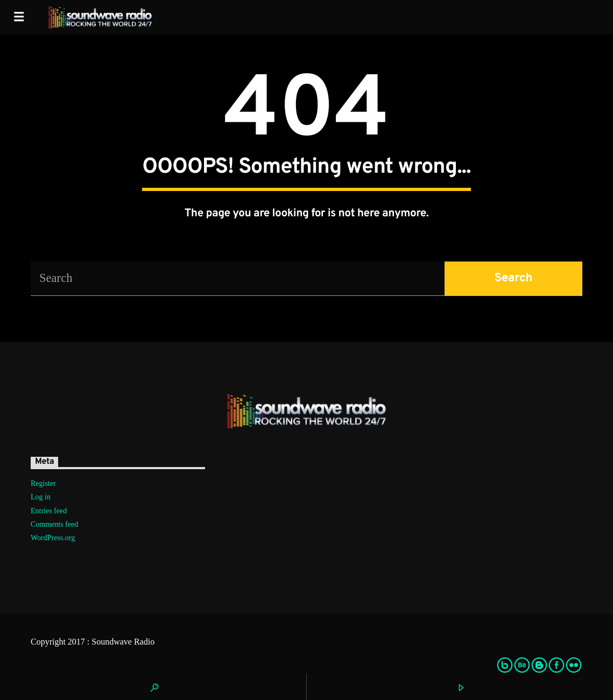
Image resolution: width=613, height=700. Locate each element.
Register (43, 483)
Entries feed (49, 511)
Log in (41, 497)
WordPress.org (53, 538)
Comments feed (54, 524)
